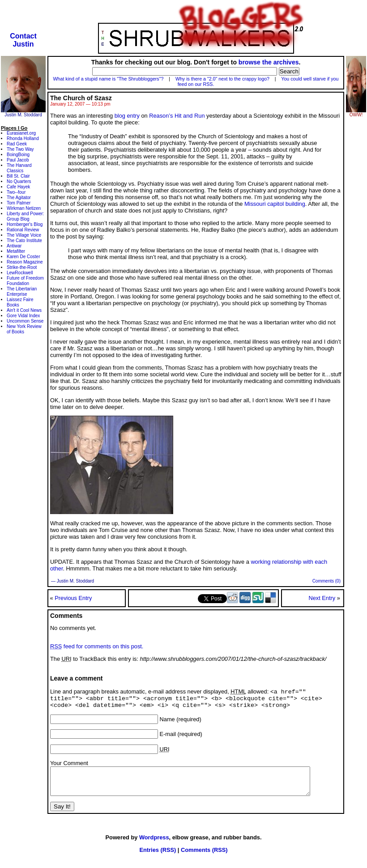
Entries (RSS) (158, 859)
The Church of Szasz (81, 98)
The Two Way (20, 149)
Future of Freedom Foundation (25, 281)
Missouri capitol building (275, 204)
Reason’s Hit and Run (177, 116)
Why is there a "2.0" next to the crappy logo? (222, 79)
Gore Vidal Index (23, 316)
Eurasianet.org (21, 133)
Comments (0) (326, 581)
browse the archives (269, 62)
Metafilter (16, 251)
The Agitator (19, 198)
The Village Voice (24, 235)
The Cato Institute (24, 240)
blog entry (127, 116)
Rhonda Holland (23, 138)
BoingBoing (18, 155)
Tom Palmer (19, 203)
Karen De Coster (23, 257)
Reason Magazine (25, 262)
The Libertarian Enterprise (22, 291)
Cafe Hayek (18, 187)
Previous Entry (73, 598)
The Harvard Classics (19, 168)
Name (167, 723)
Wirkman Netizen (24, 208)
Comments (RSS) (204, 859)
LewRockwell (20, 273)
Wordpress (154, 846)
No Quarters (19, 181)
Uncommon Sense (25, 321)
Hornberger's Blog (25, 224)
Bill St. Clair (18, 176)
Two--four (16, 192)
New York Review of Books (24, 329)
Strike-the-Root (22, 267)
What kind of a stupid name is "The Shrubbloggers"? (109, 79)
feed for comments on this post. (97, 646)
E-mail (168, 738)
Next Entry (322, 598)
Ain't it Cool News (24, 310)
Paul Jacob (18, 160)
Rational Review (23, 230)
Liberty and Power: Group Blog (25, 216)
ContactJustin (23, 40)
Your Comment (69, 767)
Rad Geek (17, 144)
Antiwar (14, 246)
